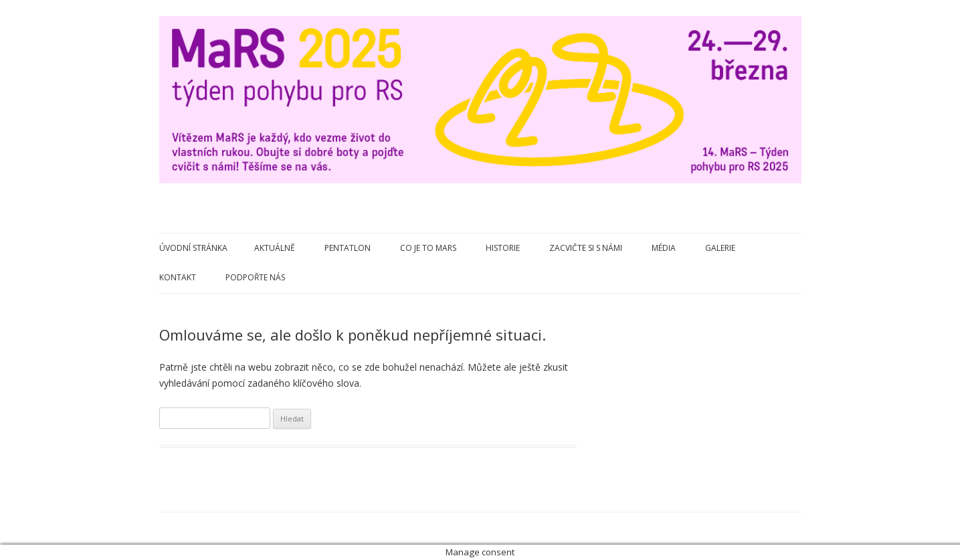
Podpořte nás (255, 277)
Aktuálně (275, 248)
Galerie (720, 248)
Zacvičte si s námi (586, 248)
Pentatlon (348, 248)
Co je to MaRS (428, 248)
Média (664, 248)
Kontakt (178, 277)
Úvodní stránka (193, 248)
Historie (503, 248)
